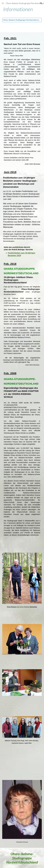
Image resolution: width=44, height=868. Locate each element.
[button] (3, 3)
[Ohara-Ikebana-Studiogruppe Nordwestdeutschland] (22, 20)
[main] (22, 9)
